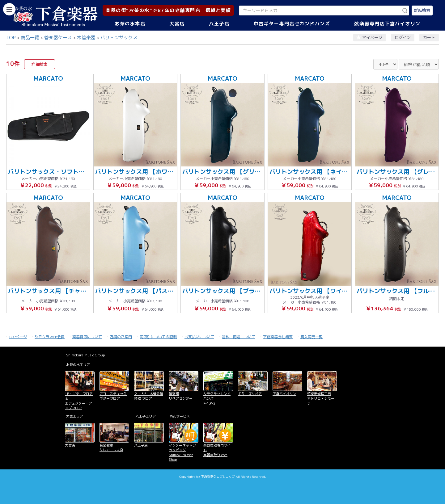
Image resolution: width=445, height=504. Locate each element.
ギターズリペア (250, 394)
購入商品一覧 (311, 337)
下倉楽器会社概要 (278, 337)
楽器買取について (87, 337)
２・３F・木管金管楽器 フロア (149, 396)
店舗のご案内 (121, 337)
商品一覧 (30, 38)
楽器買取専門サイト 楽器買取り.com (217, 450)
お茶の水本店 (130, 24)
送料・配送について (239, 337)
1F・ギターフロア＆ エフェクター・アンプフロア (79, 401)
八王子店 (219, 24)
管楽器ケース (58, 38)
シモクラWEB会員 (50, 337)
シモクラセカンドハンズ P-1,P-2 (217, 399)
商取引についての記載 (158, 337)
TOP (11, 38)
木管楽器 (86, 38)
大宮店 (177, 24)
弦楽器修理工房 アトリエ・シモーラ (321, 399)
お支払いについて (199, 337)
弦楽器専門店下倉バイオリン (387, 24)
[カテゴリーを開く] (9, 9)
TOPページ (18, 337)
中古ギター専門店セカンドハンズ (292, 24)
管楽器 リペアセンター (181, 396)
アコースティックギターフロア (113, 396)
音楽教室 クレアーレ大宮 (111, 448)
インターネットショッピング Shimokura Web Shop (182, 452)
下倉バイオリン (284, 394)
